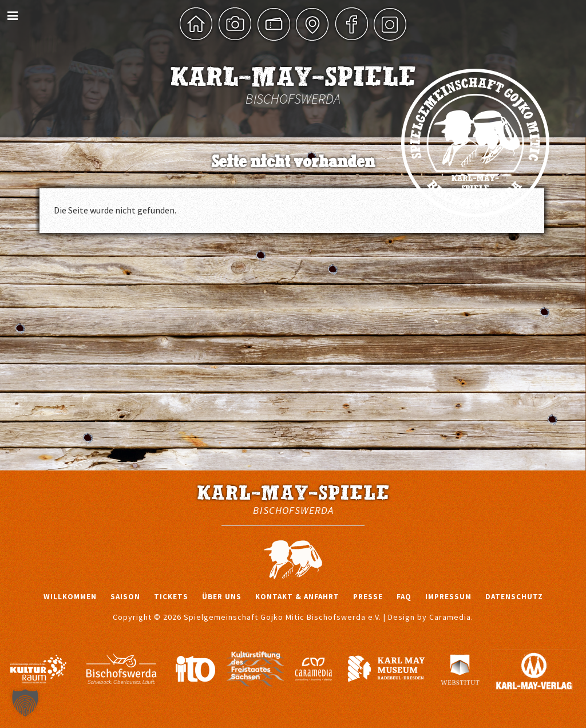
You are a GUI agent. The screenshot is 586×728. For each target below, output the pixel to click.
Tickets (171, 597)
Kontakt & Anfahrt (297, 597)
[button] (25, 703)
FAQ (404, 597)
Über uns (222, 597)
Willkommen (70, 597)
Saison (125, 597)
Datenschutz (514, 597)
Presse (368, 597)
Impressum (448, 597)
